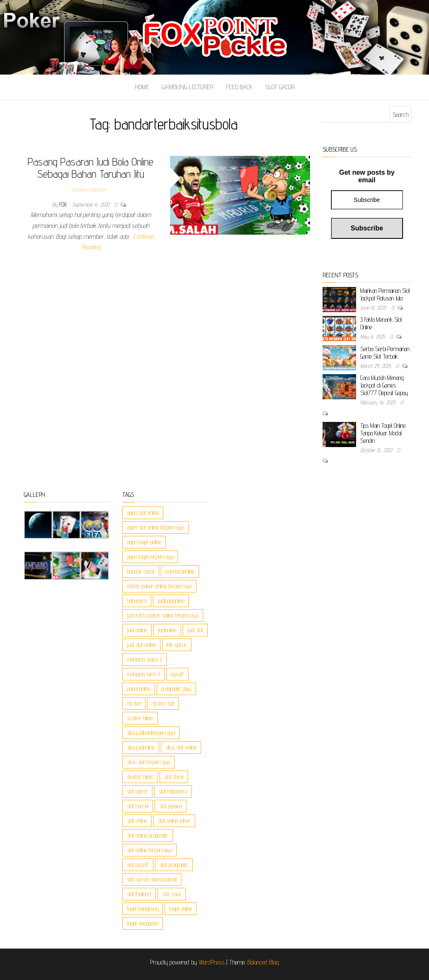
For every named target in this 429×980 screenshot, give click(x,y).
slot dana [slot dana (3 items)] (174, 777)
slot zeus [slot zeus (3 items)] (172, 894)
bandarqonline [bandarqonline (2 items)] (180, 571)
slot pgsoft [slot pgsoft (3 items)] (138, 865)
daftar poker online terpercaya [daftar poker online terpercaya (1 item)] (159, 586)
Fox (64, 204)
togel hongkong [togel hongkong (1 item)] (143, 909)
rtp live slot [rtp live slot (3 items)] (163, 703)
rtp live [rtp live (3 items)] (134, 703)
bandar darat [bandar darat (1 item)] (141, 571)
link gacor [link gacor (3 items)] (177, 645)
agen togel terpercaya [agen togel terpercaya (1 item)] (150, 557)
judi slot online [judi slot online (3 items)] (141, 645)
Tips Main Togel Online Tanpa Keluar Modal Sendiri (383, 433)
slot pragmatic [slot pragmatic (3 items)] (174, 865)
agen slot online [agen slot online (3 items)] (143, 513)
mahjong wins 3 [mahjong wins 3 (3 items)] (143, 674)
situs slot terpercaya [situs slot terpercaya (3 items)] (149, 762)
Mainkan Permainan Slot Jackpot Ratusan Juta (385, 294)
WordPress (212, 962)
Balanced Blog (263, 962)
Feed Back (239, 87)
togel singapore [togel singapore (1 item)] (143, 923)
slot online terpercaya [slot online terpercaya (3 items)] (150, 850)
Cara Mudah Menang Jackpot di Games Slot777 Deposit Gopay (384, 385)
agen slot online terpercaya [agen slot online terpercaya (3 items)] (155, 527)
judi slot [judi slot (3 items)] (195, 630)
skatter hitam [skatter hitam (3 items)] (140, 777)
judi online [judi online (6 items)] (137, 630)
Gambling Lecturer (187, 87)
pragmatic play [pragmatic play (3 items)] (176, 689)
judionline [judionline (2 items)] (167, 630)
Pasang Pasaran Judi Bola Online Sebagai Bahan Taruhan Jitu (90, 168)
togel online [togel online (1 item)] (181, 909)
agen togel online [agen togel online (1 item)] (144, 542)
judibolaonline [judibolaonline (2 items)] (171, 601)
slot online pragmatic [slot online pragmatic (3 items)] (148, 835)
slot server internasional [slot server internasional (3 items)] (152, 879)
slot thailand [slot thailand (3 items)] (139, 894)
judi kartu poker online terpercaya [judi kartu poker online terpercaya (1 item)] (163, 615)
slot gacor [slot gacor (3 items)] (137, 791)
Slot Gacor (280, 87)
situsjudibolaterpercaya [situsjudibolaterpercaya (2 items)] (151, 733)
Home (142, 87)
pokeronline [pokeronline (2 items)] (139, 689)
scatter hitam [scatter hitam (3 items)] (140, 718)
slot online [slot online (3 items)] (137, 821)
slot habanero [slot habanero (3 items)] (173, 791)
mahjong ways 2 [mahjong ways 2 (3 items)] (145, 659)
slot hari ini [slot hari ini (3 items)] (138, 806)
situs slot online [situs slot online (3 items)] (181, 747)
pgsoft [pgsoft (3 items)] (177, 674)
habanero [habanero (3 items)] (137, 601)
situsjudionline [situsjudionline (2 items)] (141, 747)
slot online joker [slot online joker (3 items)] (174, 821)
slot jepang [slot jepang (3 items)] (171, 806)
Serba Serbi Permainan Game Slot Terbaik (385, 353)
